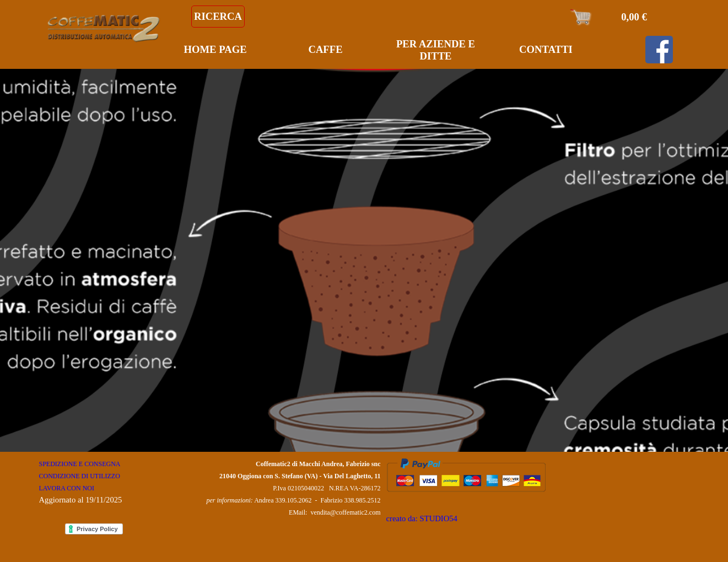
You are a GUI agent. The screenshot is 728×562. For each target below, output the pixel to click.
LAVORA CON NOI (67, 488)
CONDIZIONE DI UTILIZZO (80, 476)
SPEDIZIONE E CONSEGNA (80, 464)
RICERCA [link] (218, 16)
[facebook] (659, 50)
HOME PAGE (215, 49)
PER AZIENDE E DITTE (436, 50)
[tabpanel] (97, 482)
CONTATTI (546, 49)
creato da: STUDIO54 (422, 518)
